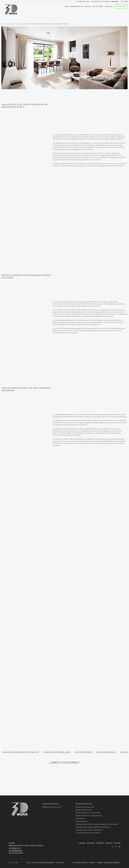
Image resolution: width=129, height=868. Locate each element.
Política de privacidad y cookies (84, 863)
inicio (67, 7)
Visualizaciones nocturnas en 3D (88, 813)
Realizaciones (98, 7)
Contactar (108, 7)
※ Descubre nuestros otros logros (19, 747)
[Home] (11, 10)
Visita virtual (80, 819)
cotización (62, 777)
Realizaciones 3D (12, 24)
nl (122, 2)
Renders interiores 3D (84, 810)
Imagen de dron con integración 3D (89, 816)
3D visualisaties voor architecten (88, 833)
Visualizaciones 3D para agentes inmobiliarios (93, 827)
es (127, 2)
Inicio (3, 24)
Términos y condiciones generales (108, 863)
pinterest (100, 843)
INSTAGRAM (91, 843)
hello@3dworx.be (83, 2)
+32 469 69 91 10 (96, 2)
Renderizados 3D (77, 7)
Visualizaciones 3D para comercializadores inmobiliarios (97, 824)
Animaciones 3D (81, 821)
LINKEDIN (82, 843)
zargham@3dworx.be (101, 782)
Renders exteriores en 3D (52, 807)
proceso (88, 7)
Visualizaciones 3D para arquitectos (89, 830)
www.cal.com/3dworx (93, 780)
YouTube (117, 843)
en (124, 2)
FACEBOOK (109, 843)
